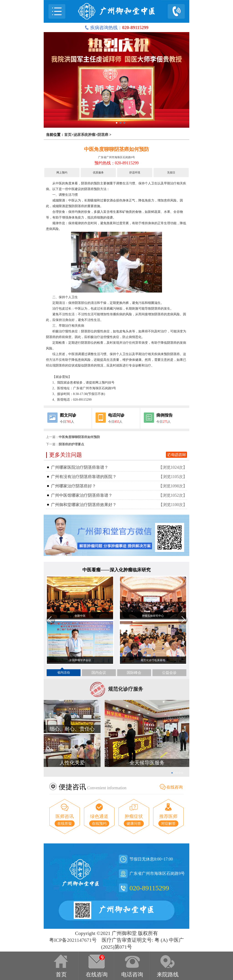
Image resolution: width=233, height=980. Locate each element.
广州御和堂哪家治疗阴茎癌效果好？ (84, 505)
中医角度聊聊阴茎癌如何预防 (116, 149)
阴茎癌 (103, 135)
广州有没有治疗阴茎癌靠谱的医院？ (84, 477)
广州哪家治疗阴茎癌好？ (73, 486)
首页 (68, 135)
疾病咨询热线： (117, 28)
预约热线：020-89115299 (116, 163)
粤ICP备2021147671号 (73, 940)
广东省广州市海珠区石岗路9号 (116, 157)
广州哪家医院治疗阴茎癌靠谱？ (80, 467)
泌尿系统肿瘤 (84, 135)
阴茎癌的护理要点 (71, 444)
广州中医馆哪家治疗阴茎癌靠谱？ (82, 495)
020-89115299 (149, 888)
